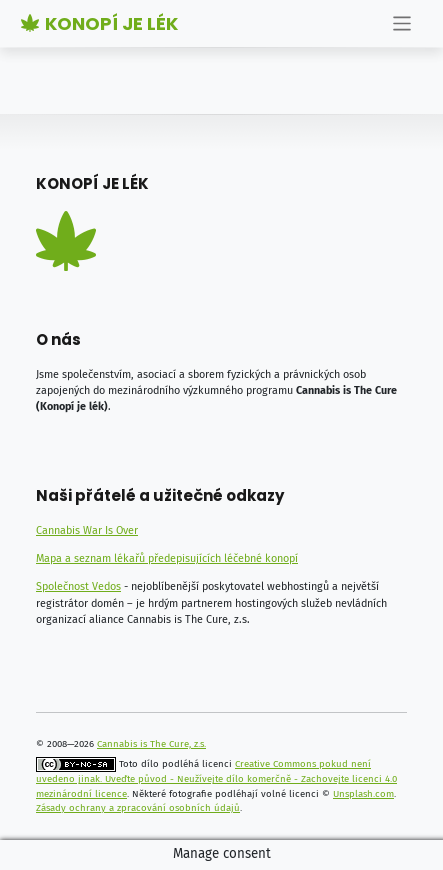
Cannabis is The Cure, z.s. (151, 744)
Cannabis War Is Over (87, 530)
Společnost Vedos (78, 586)
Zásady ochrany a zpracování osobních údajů (138, 808)
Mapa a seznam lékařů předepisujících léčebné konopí (167, 558)
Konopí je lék (99, 23)
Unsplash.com (363, 794)
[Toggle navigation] (402, 23)
